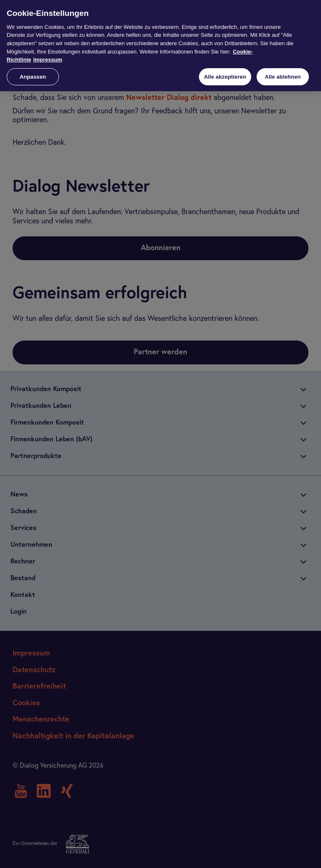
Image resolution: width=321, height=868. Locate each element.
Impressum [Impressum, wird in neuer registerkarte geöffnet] (48, 60)
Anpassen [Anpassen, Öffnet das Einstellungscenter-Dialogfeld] (33, 77)
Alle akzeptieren (225, 77)
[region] (160, 46)
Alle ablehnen (283, 77)
